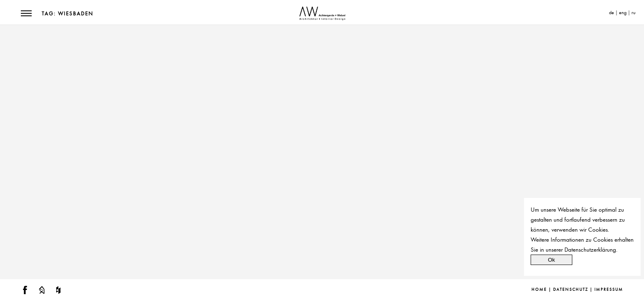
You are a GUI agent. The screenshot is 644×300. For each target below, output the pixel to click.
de (611, 12)
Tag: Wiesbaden (68, 14)
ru (634, 12)
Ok (551, 260)
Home (539, 290)
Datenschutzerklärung (590, 250)
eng (623, 12)
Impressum (609, 290)
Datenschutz (571, 290)
